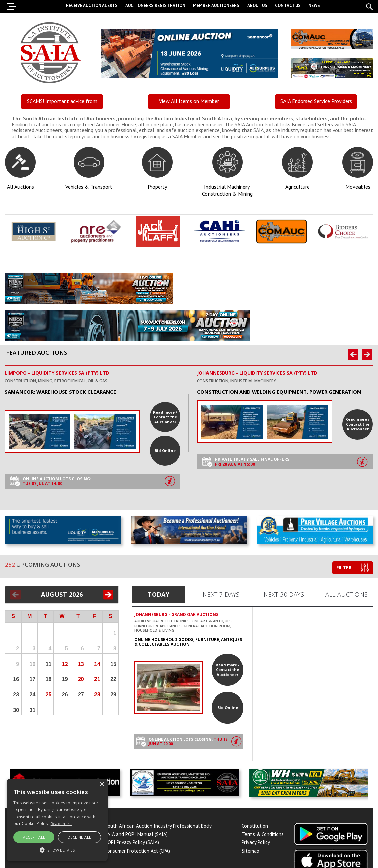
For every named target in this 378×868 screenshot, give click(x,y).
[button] (57, 850)
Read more (61, 823)
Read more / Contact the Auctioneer (165, 417)
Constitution (255, 828)
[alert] (57, 820)
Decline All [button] (79, 837)
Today (159, 594)
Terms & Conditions (263, 836)
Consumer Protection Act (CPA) (138, 852)
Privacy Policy (256, 844)
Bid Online (165, 450)
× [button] (102, 784)
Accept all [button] (34, 837)
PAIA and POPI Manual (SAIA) (136, 836)
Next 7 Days (221, 594)
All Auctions (346, 594)
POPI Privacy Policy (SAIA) (132, 844)
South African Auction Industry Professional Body (158, 828)
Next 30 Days (284, 594)
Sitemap (251, 852)
